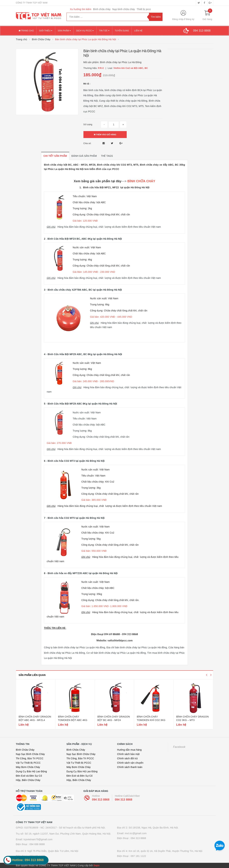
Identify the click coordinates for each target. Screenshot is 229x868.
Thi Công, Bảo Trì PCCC (30, 758)
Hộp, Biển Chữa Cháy (28, 780)
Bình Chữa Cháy (25, 750)
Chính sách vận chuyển (130, 763)
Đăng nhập (178, 19)
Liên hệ (138, 31)
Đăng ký (190, 19)
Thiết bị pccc (144, 9)
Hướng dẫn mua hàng (129, 750)
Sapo (96, 865)
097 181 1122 (138, 856)
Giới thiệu (46, 31)
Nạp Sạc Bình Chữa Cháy (30, 754)
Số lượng (88, 124)
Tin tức (104, 31)
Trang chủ (26, 31)
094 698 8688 (37, 844)
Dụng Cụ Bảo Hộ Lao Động (31, 771)
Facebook (179, 747)
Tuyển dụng (122, 31)
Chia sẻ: (87, 143)
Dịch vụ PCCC (85, 31)
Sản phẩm (64, 31)
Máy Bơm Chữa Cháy (28, 767)
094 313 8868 (101, 800)
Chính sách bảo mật (128, 754)
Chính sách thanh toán (130, 767)
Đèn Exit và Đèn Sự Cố (29, 776)
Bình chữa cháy (102, 9)
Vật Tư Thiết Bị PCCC (28, 763)
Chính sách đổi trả (127, 758)
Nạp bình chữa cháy (124, 9)
